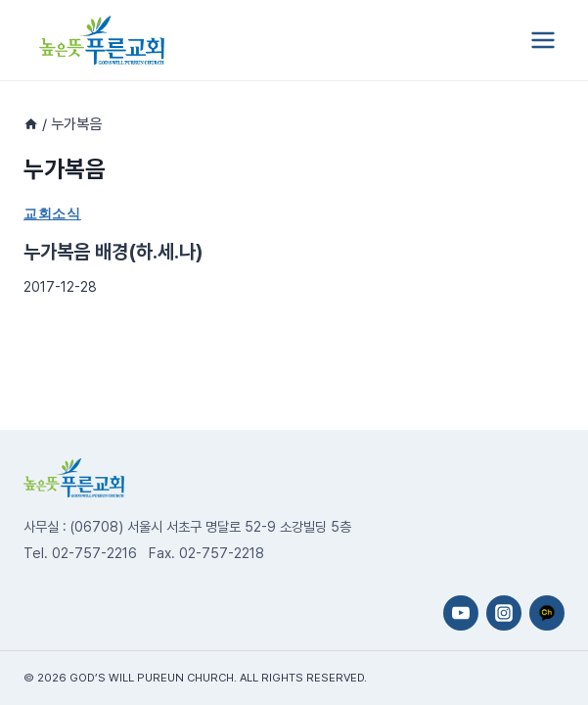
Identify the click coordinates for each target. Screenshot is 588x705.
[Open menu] (543, 40)
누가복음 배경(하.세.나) (113, 252)
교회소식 (52, 214)
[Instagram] (504, 613)
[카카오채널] (547, 613)
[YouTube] (461, 613)
